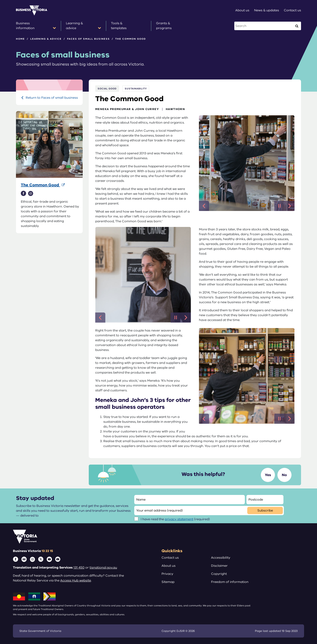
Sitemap (168, 582)
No (284, 475)
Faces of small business (88, 39)
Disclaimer (219, 566)
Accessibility (221, 558)
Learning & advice (46, 39)
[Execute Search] (297, 26)
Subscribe (265, 511)
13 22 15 (47, 551)
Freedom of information (230, 582)
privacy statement (179, 519)
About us (169, 566)
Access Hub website (76, 580)
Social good (107, 89)
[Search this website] (264, 26)
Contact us (170, 558)
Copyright (219, 574)
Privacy (167, 574)
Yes (268, 475)
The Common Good (40, 185)
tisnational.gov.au (103, 568)
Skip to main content (0, 0)
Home (20, 39)
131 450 (79, 568)
